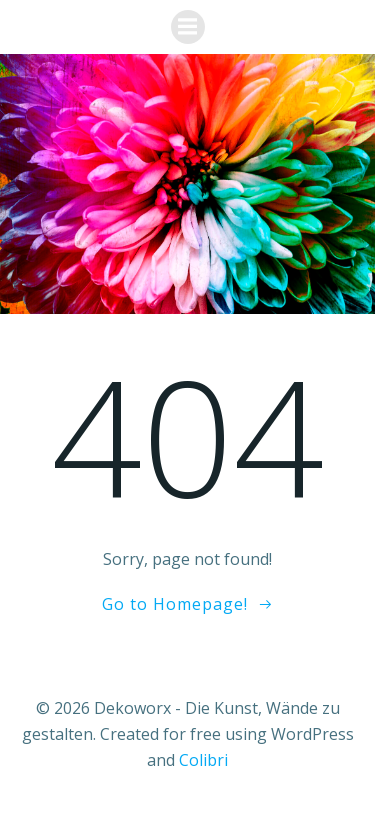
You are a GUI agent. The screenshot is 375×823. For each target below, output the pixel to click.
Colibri (203, 760)
